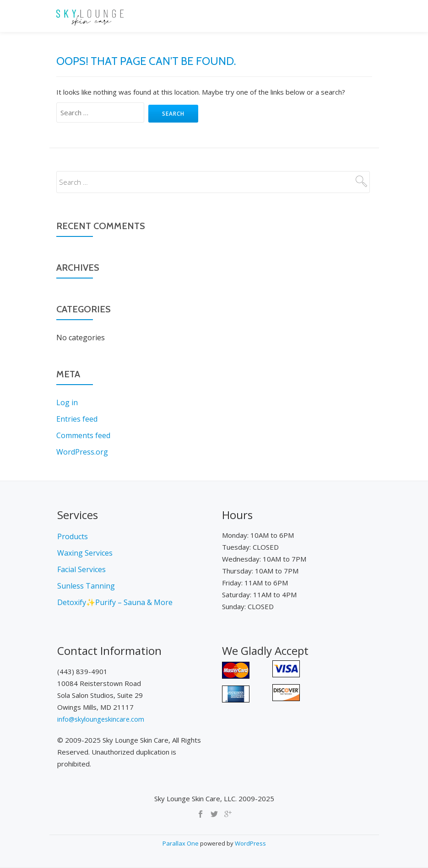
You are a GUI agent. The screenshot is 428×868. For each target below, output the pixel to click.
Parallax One (181, 843)
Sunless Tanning (86, 586)
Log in (67, 402)
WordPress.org (82, 452)
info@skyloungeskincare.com (102, 719)
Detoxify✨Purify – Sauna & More (115, 602)
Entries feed (77, 419)
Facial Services (81, 569)
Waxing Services (85, 553)
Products (73, 536)
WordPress (250, 843)
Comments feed (83, 435)
